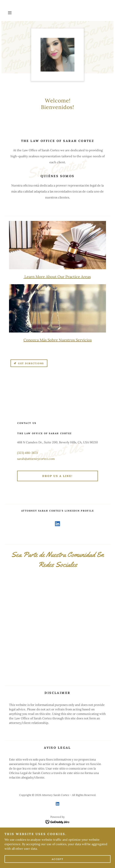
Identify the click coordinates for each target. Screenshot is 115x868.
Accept (57, 859)
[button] (14, 13)
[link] (57, 524)
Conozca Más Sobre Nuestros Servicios (58, 340)
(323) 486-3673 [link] (27, 453)
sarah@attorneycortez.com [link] (36, 459)
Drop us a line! (58, 476)
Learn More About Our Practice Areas (57, 277)
